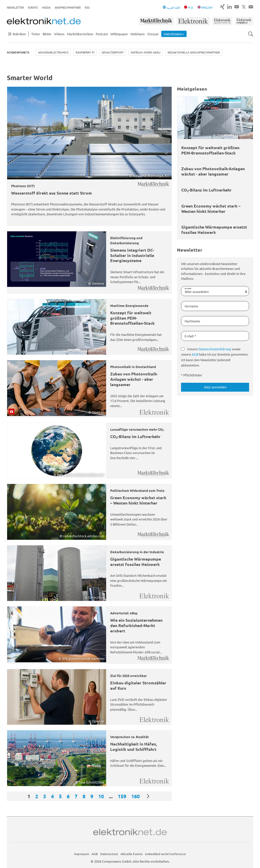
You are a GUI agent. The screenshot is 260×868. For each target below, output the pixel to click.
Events (33, 7)
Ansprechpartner (68, 7)
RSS (87, 7)
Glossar (153, 34)
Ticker (36, 34)
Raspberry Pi (85, 52)
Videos (59, 34)
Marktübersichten (80, 34)
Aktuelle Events (132, 854)
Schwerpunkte (18, 52)
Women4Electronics (53, 52)
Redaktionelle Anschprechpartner (194, 52)
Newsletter (15, 7)
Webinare (138, 34)
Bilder (47, 34)
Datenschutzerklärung (215, 349)
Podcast (102, 34)
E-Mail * (190, 336)
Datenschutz (109, 854)
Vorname (191, 306)
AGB (195, 354)
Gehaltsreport (113, 52)
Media (46, 7)
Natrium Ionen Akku (146, 52)
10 (101, 796)
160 (135, 796)
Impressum (82, 854)
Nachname (192, 321)
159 (122, 796)
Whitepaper (119, 34)
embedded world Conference (165, 854)
